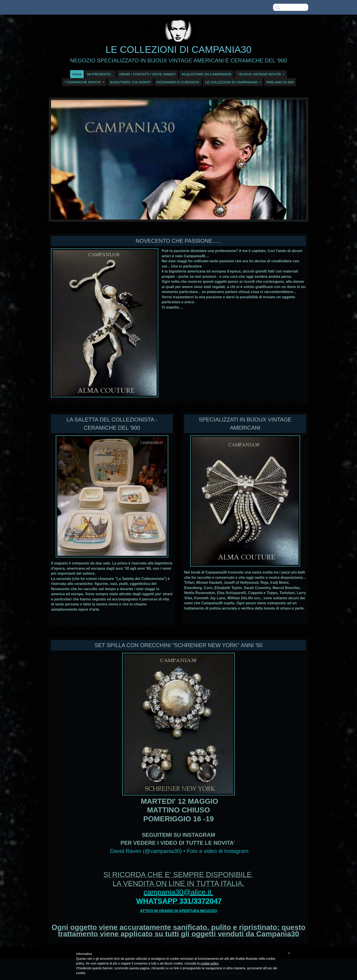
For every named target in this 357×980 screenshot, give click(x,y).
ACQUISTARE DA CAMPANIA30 (206, 74)
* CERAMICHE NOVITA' (84, 82)
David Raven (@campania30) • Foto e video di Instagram (179, 851)
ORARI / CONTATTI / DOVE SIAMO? (148, 74)
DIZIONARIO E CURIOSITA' (178, 82)
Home (77, 74)
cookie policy (210, 963)
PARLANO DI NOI (280, 82)
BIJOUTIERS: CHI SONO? (130, 82)
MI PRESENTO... (100, 74)
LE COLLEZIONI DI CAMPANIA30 (178, 50)
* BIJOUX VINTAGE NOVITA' (261, 74)
